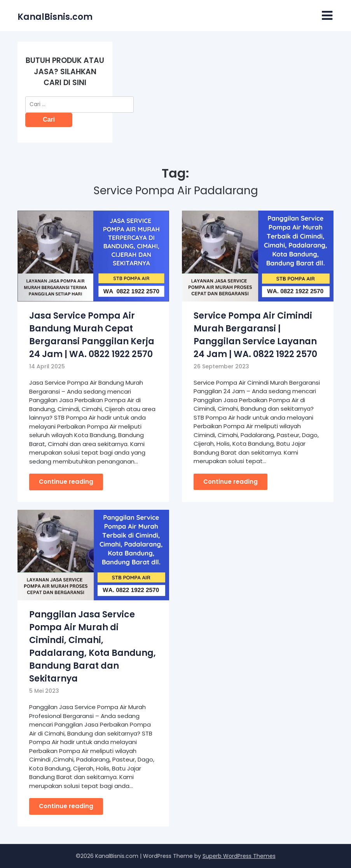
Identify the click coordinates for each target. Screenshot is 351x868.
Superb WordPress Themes (239, 856)
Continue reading (66, 482)
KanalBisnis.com (55, 17)
